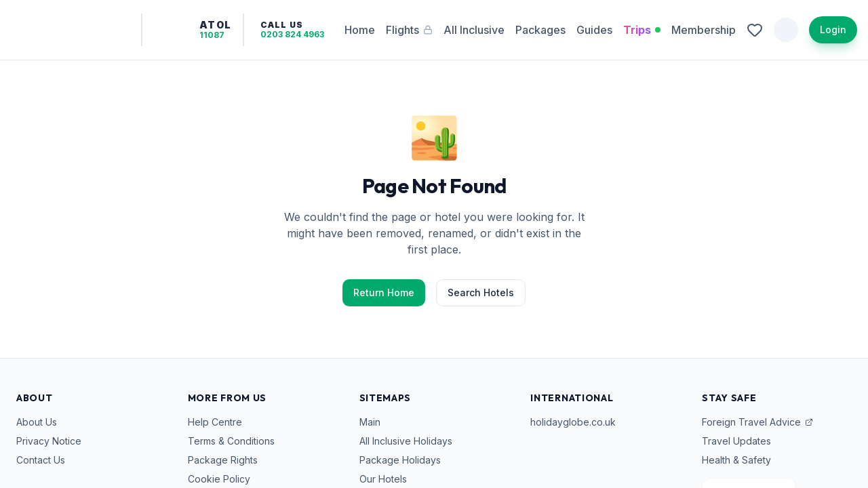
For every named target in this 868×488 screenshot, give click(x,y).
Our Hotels (383, 479)
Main (370, 422)
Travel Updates (736, 441)
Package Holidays (400, 460)
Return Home (384, 292)
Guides (594, 30)
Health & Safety (736, 460)
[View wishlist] (755, 30)
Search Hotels (481, 292)
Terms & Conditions (231, 441)
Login (833, 29)
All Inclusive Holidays (406, 441)
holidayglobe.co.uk (573, 422)
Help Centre (215, 422)
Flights (416, 30)
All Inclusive (473, 30)
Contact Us (41, 460)
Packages (540, 30)
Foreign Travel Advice (757, 422)
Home (367, 30)
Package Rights (223, 460)
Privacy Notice (49, 441)
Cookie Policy (219, 479)
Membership (704, 30)
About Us (37, 422)
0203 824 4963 (310, 35)
